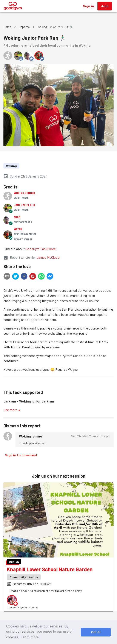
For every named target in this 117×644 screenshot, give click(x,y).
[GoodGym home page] (13, 5)
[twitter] (15, 277)
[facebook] (24, 277)
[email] (7, 277)
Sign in (89, 6)
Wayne (18, 229)
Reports (24, 27)
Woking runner (24, 193)
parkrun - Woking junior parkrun (29, 401)
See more (12, 410)
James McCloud (24, 205)
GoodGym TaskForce (41, 249)
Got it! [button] (96, 632)
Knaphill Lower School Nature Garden (50, 569)
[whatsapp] (41, 277)
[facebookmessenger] (50, 277)
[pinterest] (33, 277)
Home (7, 27)
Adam (17, 217)
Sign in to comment (21, 455)
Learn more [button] (30, 637)
